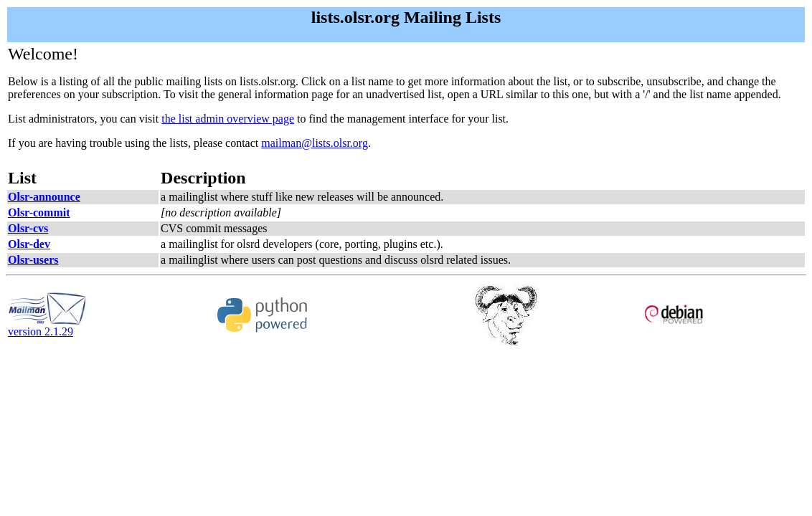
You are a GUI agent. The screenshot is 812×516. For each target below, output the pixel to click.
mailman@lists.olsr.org (315, 143)
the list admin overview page (228, 119)
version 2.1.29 (47, 326)
